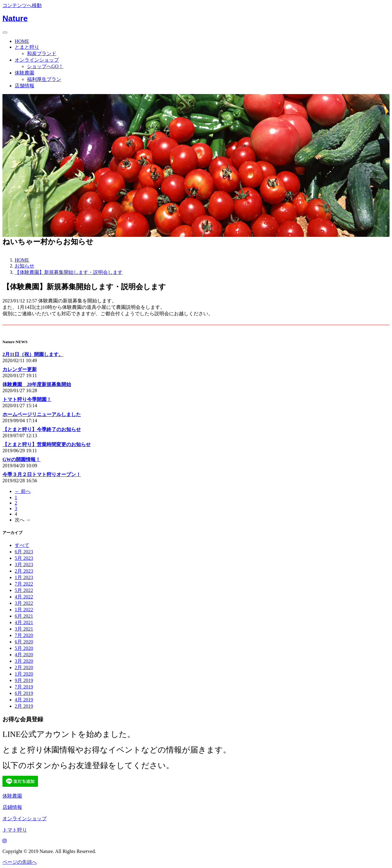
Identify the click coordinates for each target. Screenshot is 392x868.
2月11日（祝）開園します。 (33, 354)
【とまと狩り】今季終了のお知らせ (42, 429)
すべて (22, 545)
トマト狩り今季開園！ (27, 399)
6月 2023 (24, 552)
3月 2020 (24, 661)
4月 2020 (24, 655)
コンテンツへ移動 (22, 5)
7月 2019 (24, 687)
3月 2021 (24, 629)
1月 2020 (24, 674)
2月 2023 (24, 571)
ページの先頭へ (20, 862)
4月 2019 (24, 700)
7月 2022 (24, 584)
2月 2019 (24, 706)
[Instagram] (5, 841)
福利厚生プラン (44, 79)
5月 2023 (24, 558)
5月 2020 (24, 648)
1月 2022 (24, 610)
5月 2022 (24, 590)
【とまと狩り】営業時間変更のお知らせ (47, 444)
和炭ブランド (42, 53)
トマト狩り (15, 830)
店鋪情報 (12, 807)
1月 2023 (24, 577)
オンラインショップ (37, 60)
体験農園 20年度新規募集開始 (37, 384)
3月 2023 (24, 565)
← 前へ (23, 491)
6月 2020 (24, 642)
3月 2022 (24, 603)
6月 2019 (24, 693)
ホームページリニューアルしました (42, 414)
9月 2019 (24, 680)
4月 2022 (24, 597)
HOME (22, 41)
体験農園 (24, 73)
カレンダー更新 (20, 369)
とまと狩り (27, 47)
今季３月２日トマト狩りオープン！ (42, 474)
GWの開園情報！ (21, 459)
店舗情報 (24, 86)
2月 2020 (24, 667)
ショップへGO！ (45, 66)
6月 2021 (24, 616)
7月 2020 (24, 635)
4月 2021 (24, 622)
